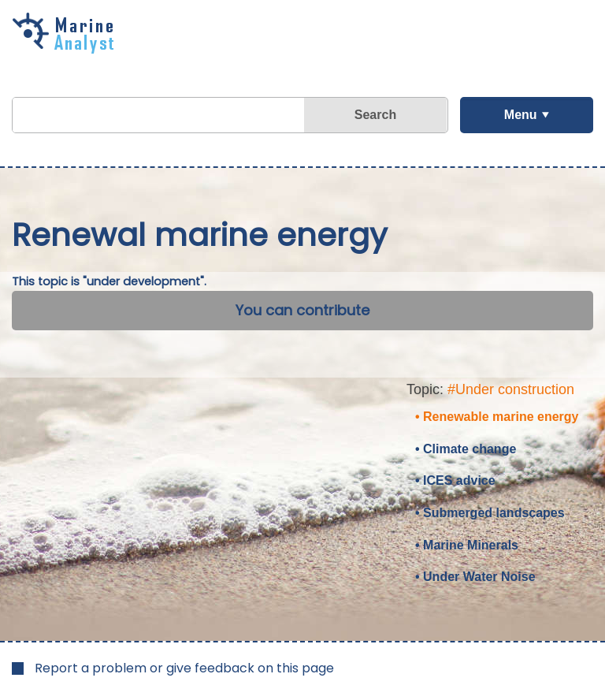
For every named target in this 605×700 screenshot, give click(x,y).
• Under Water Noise (475, 577)
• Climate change (466, 449)
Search (375, 115)
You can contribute (302, 310)
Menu (521, 115)
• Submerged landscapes (490, 513)
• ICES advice (455, 480)
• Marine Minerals (467, 545)
